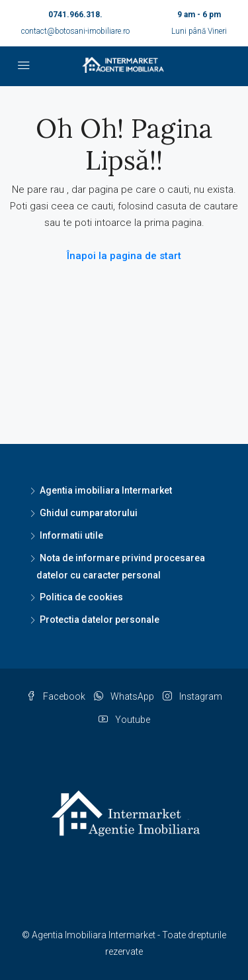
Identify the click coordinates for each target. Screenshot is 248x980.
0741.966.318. (75, 15)
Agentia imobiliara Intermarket (106, 490)
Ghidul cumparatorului (89, 513)
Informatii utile (71, 535)
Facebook (56, 696)
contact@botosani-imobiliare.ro (75, 31)
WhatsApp (124, 696)
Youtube (124, 720)
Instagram (192, 696)
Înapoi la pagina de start (124, 256)
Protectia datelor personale (100, 620)
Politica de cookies (81, 597)
